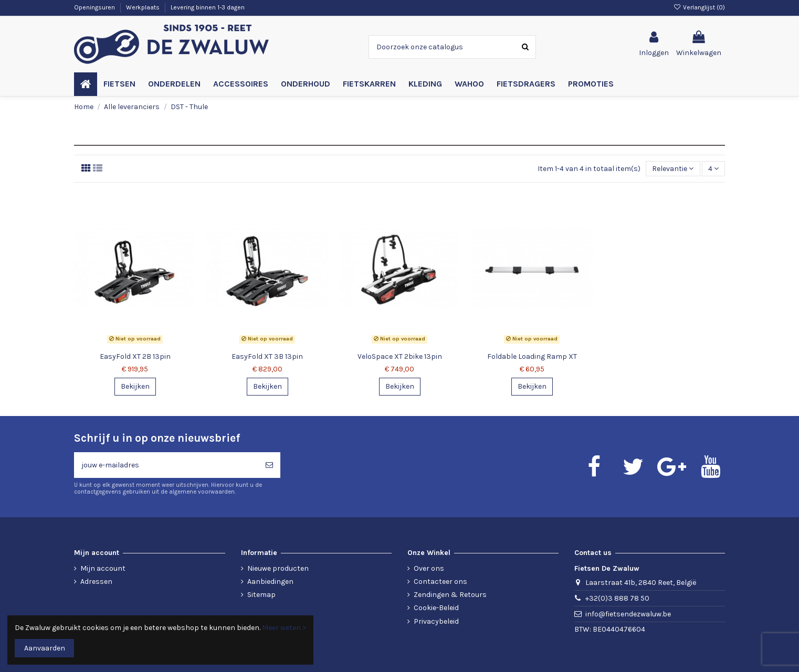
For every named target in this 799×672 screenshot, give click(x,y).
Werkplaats (144, 7)
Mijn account (103, 568)
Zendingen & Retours (450, 595)
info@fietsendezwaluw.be (628, 614)
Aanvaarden (45, 648)
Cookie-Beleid (436, 608)
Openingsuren (95, 7)
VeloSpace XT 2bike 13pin (400, 356)
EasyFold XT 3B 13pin (267, 356)
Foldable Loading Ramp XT (532, 356)
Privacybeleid (436, 621)
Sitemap (261, 595)
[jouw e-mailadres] (166, 465)
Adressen (96, 582)
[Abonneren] (269, 465)
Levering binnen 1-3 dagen (208, 7)
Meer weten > (284, 628)
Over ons (429, 568)
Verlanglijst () (699, 7)
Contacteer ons (440, 582)
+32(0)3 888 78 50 (617, 598)
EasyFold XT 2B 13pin (135, 356)
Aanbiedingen (270, 582)
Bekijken (135, 386)
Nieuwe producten (278, 568)
